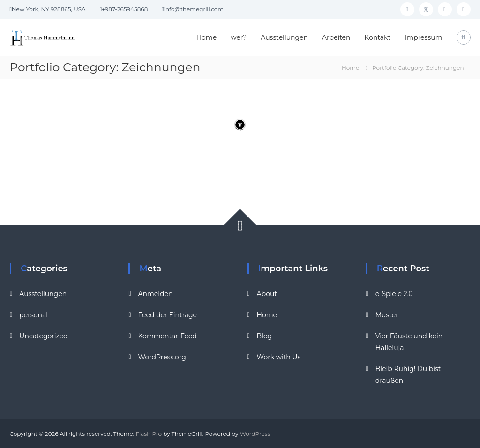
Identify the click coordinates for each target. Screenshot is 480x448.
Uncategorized (43, 336)
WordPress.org (162, 357)
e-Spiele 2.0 (394, 294)
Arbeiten (336, 37)
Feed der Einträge (167, 315)
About (267, 294)
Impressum (423, 37)
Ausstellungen (284, 37)
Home (206, 37)
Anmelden (155, 294)
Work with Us (279, 357)
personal (34, 315)
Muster (387, 315)
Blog (265, 336)
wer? (239, 37)
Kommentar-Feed (167, 336)
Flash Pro (149, 434)
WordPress (255, 434)
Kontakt (378, 37)
